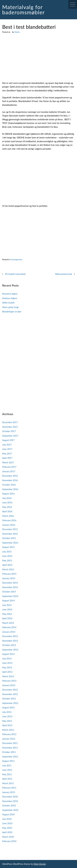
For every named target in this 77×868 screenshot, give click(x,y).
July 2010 (7, 819)
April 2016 (7, 511)
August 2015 (8, 547)
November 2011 (10, 748)
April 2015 (7, 565)
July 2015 (7, 552)
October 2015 (9, 538)
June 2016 (7, 502)
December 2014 (10, 583)
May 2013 (7, 667)
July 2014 (7, 605)
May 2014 (7, 614)
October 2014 (9, 592)
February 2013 (9, 681)
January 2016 (9, 525)
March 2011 (8, 783)
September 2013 (10, 650)
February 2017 (9, 467)
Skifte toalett (8, 303)
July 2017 (7, 445)
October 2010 (9, 805)
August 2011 (8, 761)
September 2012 (10, 703)
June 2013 (7, 663)
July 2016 (7, 498)
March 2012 (8, 730)
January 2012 (9, 739)
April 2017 (7, 458)
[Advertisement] (38, 60)
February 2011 (9, 788)
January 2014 (9, 632)
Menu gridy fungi (10, 307)
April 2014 (7, 618)
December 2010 (10, 797)
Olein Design (40, 864)
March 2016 (8, 516)
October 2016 (9, 485)
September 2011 (10, 757)
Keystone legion (10, 294)
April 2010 (7, 832)
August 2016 (8, 494)
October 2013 (9, 645)
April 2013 (7, 672)
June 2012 (7, 716)
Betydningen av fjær (12, 311)
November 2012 (10, 694)
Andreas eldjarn (10, 298)
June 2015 (7, 556)
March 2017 (8, 462)
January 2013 (9, 685)
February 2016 (9, 520)
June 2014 (7, 609)
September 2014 (10, 596)
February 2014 (9, 627)
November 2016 (10, 480)
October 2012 (9, 699)
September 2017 (10, 436)
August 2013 (8, 654)
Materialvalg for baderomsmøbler (23, 10)
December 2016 (10, 476)
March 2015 (8, 569)
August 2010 (8, 814)
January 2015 (9, 578)
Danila (17, 32)
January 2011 (9, 792)
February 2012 (9, 734)
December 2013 (10, 636)
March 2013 (8, 676)
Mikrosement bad (63, 274)
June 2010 (7, 823)
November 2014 (10, 587)
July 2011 (7, 765)
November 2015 (10, 534)
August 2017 (8, 440)
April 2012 (7, 725)
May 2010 (7, 828)
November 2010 (10, 801)
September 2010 (10, 810)
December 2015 (10, 529)
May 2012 (7, 721)
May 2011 (7, 774)
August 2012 (8, 707)
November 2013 (10, 641)
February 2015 (9, 574)
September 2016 (10, 489)
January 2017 (9, 471)
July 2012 (7, 712)
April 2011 (7, 779)
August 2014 (8, 600)
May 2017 (7, 454)
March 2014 (8, 623)
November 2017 (10, 427)
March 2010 (8, 837)
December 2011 (10, 743)
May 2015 (7, 560)
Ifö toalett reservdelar (15, 274)
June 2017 (7, 449)
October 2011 (9, 752)
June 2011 (7, 770)
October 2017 (9, 431)
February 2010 (9, 841)
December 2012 (10, 690)
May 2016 (7, 507)
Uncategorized (16, 259)
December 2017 (10, 422)
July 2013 (7, 658)
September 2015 (10, 543)
